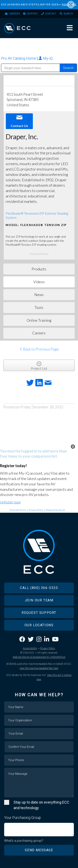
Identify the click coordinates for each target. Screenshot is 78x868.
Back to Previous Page (39, 349)
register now (10, 502)
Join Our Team (39, 600)
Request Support (39, 613)
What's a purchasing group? (24, 841)
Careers (14, 14)
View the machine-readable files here (39, 668)
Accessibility (30, 648)
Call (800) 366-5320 (39, 588)
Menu (70, 28)
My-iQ (46, 58)
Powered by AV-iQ (55, 510)
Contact (51, 14)
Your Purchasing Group (23, 818)
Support (32, 14)
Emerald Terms (18, 510)
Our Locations (39, 625)
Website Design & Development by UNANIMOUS (39, 657)
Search (68, 14)
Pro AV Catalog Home (19, 58)
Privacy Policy (36, 510)
